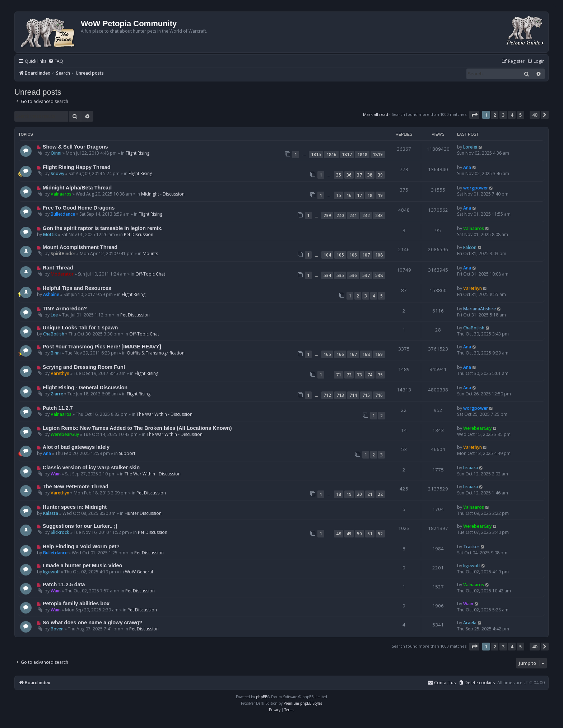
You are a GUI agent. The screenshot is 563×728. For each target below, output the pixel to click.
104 (327, 255)
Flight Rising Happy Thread (77, 167)
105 (340, 255)
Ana (467, 167)
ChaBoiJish (54, 334)
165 (327, 354)
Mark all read (376, 114)
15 (339, 195)
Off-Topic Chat (150, 274)
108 (379, 255)
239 (327, 215)
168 (366, 354)
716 (379, 395)
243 (379, 215)
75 (380, 375)
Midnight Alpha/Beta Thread (77, 188)
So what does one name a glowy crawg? (92, 623)
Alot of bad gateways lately (76, 447)
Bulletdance (63, 214)
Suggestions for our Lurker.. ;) (80, 526)
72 (349, 375)
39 (380, 175)
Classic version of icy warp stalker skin (91, 468)
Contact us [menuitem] (442, 683)
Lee (54, 315)
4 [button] (512, 115)
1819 (378, 154)
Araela (470, 623)
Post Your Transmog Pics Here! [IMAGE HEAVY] (102, 347)
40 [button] (535, 115)
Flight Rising (138, 153)
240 (340, 215)
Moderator (62, 274)
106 (353, 255)
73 (359, 375)
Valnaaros (61, 194)
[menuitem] (56, 62)
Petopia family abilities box (76, 603)
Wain (56, 474)
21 (370, 494)
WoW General (139, 572)
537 (366, 275)
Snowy (57, 173)
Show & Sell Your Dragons (75, 147)
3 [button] (503, 115)
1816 (331, 154)
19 (380, 195)
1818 (362, 154)
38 (370, 175)
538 (379, 275)
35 (339, 175)
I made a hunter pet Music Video (83, 565)
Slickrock (60, 532)
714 (353, 395)
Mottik (50, 234)
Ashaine (51, 294)
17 (359, 195)
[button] (474, 115)
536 (353, 275)
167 (353, 354)
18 (370, 195)
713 (340, 395)
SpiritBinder (63, 253)
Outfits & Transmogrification (156, 353)
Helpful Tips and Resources (77, 288)
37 (359, 175)
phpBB (262, 697)
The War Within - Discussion (164, 414)
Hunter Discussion (143, 513)
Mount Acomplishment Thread (80, 247)
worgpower (476, 188)
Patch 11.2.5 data (64, 584)
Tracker (471, 547)
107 (366, 255)
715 (366, 395)
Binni (56, 353)
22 (380, 494)
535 (340, 275)
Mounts (150, 253)
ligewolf (52, 572)
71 (339, 375)
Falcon (470, 247)
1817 (347, 154)
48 (339, 534)
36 (349, 175)
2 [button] (495, 115)
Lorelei (470, 147)
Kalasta (51, 513)
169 (379, 354)
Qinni (56, 153)
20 (359, 494)
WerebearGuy (65, 434)
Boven (57, 629)
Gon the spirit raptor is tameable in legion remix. (103, 228)
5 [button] (520, 115)
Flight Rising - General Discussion (85, 388)
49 (349, 534)
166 (340, 354)
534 (327, 275)
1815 (316, 154)
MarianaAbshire (480, 309)
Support (127, 453)
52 (380, 534)
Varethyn (473, 288)
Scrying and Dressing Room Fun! (84, 367)
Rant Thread (58, 268)
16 (349, 195)
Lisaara (471, 468)
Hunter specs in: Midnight (75, 507)
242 (366, 215)
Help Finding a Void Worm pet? (81, 546)
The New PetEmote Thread (76, 487)
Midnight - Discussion (163, 194)
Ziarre (57, 394)
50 (359, 534)
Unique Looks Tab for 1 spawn (80, 328)
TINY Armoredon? (65, 309)
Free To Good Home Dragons (79, 208)
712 (327, 395)
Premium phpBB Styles (303, 703)
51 (370, 534)
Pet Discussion (139, 234)
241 (353, 215)
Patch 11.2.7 (58, 408)
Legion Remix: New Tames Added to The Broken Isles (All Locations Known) (137, 428)
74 (370, 375)
